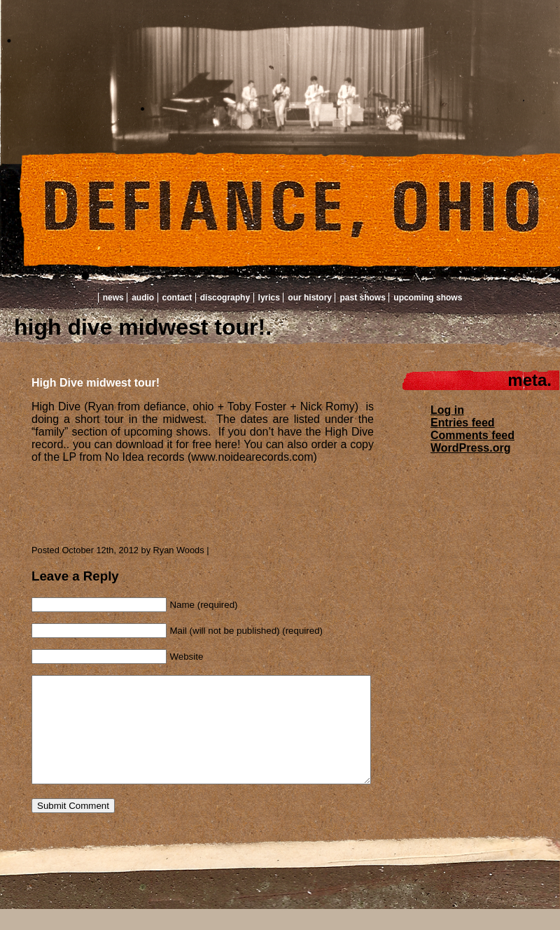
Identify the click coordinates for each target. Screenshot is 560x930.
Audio (143, 298)
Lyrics (269, 298)
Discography (225, 298)
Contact (177, 298)
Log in (447, 410)
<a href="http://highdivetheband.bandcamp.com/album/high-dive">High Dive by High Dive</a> (171, 499)
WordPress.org (470, 448)
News (113, 298)
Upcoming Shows (428, 298)
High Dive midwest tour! (96, 383)
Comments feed (472, 435)
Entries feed (463, 423)
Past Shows (362, 298)
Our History (310, 298)
